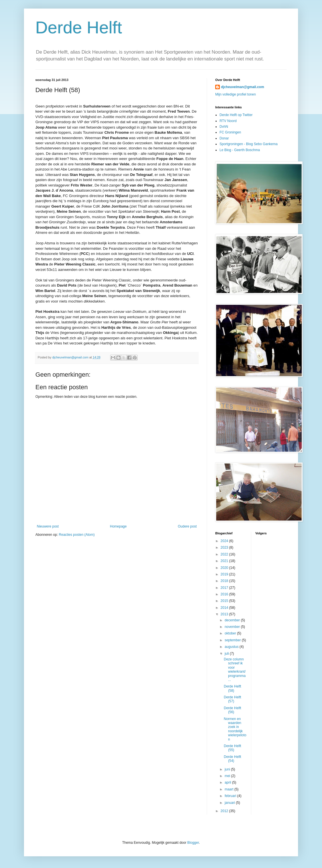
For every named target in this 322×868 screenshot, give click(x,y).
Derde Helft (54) (233, 759)
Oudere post (187, 526)
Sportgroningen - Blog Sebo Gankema (248, 144)
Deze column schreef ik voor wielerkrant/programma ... (235, 670)
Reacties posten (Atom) (77, 535)
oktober (231, 633)
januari (230, 803)
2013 (225, 614)
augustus (232, 647)
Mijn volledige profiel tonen (236, 94)
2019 (225, 574)
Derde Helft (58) (233, 688)
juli (227, 654)
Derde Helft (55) (233, 748)
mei (228, 776)
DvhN (224, 127)
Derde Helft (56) (233, 710)
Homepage (118, 526)
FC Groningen (230, 132)
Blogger (193, 843)
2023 (225, 547)
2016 (225, 594)
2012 (225, 811)
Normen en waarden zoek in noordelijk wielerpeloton (235, 729)
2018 (225, 581)
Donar (224, 138)
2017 (225, 588)
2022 (225, 554)
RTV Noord (228, 121)
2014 (225, 608)
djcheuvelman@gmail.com (242, 87)
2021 (225, 561)
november (233, 627)
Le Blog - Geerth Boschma (240, 150)
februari (231, 796)
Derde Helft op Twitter (236, 115)
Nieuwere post (48, 526)
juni (228, 769)
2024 (225, 541)
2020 (225, 568)
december (233, 620)
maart (230, 789)
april (228, 782)
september (233, 640)
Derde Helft (79, 28)
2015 (225, 601)
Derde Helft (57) (233, 699)
